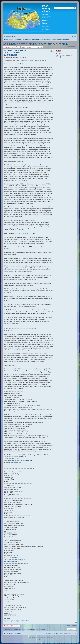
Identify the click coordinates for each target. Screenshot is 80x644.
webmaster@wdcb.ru (15, 462)
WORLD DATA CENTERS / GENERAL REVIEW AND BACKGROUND (35, 44)
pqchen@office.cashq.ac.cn (17, 560)
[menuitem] (14, 36)
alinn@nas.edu (13, 537)
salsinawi (58, 50)
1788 (60, 54)
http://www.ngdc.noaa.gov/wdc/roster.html (16, 621)
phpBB (35, 637)
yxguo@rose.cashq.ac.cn (12, 562)
